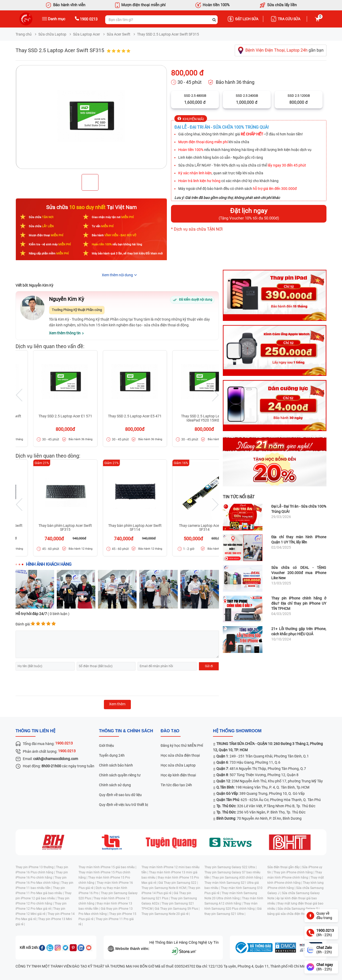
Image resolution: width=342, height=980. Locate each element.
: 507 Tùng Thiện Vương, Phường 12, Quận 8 (257, 775)
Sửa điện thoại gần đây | (285, 867)
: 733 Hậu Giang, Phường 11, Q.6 (248, 762)
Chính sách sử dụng (115, 785)
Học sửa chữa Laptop (178, 765)
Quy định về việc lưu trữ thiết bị (123, 805)
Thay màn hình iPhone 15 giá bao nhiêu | (107, 867)
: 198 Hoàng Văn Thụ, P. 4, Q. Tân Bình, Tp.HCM (263, 787)
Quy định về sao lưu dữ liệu (120, 795)
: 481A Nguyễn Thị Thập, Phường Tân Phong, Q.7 (261, 769)
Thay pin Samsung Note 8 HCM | (165, 888)
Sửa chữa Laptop (52, 34)
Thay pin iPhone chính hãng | (294, 872)
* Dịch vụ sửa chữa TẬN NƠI (197, 229)
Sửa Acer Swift (119, 34)
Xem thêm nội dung (117, 275)
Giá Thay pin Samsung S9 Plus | (177, 909)
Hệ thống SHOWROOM (237, 731)
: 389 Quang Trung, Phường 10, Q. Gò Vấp (261, 793)
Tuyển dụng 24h (112, 755)
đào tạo (170, 731)
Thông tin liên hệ (35, 731)
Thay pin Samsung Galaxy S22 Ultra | (230, 867)
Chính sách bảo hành (116, 765)
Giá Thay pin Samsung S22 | (178, 883)
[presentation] (55, 683)
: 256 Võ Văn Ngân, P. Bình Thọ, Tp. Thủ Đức (261, 812)
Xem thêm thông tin (65, 333)
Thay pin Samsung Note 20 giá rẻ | (166, 914)
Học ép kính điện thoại (178, 775)
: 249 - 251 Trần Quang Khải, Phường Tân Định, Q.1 (263, 756)
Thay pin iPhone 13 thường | (36, 867)
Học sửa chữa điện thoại (180, 755)
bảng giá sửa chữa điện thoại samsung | (296, 914)
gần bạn (284, 50)
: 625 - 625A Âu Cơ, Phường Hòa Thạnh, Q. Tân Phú (269, 800)
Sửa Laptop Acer (87, 34)
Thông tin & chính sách (126, 731)
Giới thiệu (106, 746)
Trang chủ (24, 34)
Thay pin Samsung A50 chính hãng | (237, 878)
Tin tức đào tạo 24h (176, 785)
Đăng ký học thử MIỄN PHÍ (182, 746)
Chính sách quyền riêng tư (120, 775)
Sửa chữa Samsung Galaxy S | (298, 909)
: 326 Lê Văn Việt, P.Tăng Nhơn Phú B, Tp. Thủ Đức (266, 806)
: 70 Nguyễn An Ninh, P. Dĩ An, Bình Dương (259, 818)
